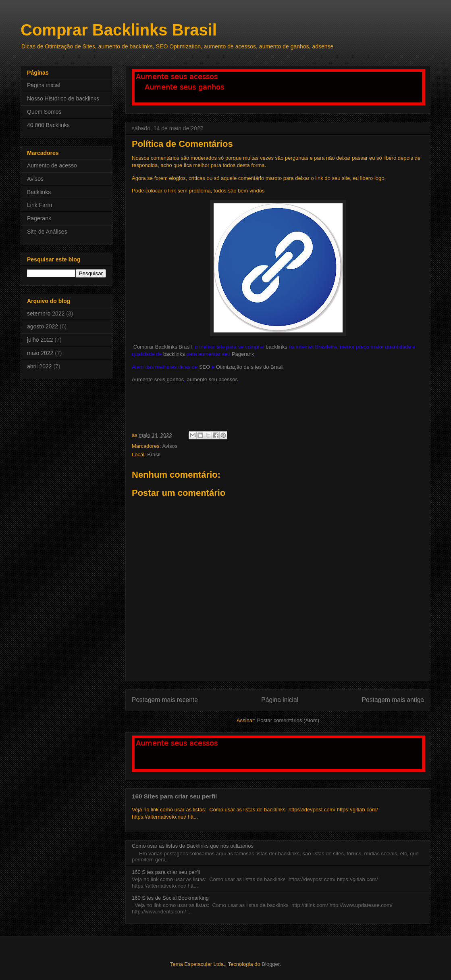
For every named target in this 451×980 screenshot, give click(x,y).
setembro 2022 (46, 313)
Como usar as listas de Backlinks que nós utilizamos (193, 846)
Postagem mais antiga (393, 700)
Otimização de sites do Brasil (250, 367)
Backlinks (39, 192)
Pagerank (243, 354)
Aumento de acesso (52, 165)
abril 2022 (39, 366)
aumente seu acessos (212, 379)
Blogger (270, 964)
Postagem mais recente (165, 700)
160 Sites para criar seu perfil (174, 796)
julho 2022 (40, 340)
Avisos (170, 446)
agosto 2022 (43, 326)
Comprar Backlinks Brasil (119, 30)
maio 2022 (40, 353)
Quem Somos (44, 112)
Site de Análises (47, 232)
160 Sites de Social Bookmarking (170, 898)
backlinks (276, 347)
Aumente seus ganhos (158, 379)
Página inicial (280, 700)
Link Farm (39, 205)
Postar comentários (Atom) (288, 720)
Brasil (154, 454)
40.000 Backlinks (48, 125)
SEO (205, 367)
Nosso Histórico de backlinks (63, 98)
